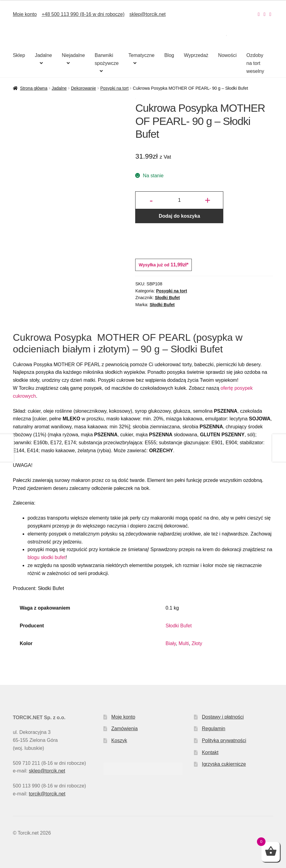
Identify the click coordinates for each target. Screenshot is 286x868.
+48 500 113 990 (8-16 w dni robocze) (83, 14)
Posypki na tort (115, 88)
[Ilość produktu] (179, 200)
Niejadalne (73, 55)
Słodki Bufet (167, 298)
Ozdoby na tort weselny (255, 63)
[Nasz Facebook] (265, 14)
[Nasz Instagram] (259, 14)
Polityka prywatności (224, 740)
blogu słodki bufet (47, 557)
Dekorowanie (84, 88)
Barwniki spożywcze (107, 59)
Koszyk (119, 740)
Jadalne (43, 55)
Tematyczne (141, 55)
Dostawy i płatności (223, 717)
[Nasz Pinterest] (270, 14)
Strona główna (34, 88)
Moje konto (25, 14)
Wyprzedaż (196, 55)
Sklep (19, 55)
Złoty (197, 643)
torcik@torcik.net (47, 794)
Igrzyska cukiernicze (224, 764)
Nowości (227, 55)
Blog (169, 55)
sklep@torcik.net (148, 14)
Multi (184, 643)
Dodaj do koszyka (179, 216)
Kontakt (210, 752)
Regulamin (214, 729)
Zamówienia (124, 729)
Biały (171, 643)
